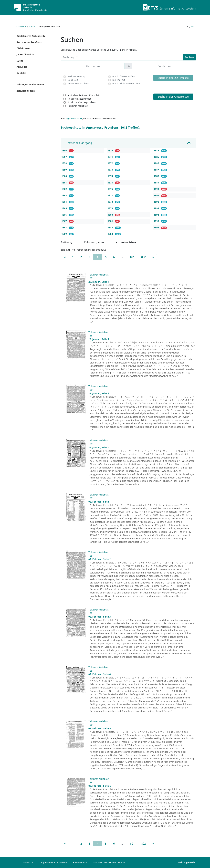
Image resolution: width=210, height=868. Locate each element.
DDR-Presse (23, 48)
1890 (157, 189)
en (192, 27)
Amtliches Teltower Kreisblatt (84, 95)
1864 (64, 202)
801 (132, 257)
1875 (111, 183)
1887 (157, 170)
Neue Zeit (73, 80)
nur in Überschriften (124, 76)
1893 (157, 208)
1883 (111, 234)
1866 (64, 215)
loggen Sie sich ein (74, 119)
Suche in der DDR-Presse (173, 78)
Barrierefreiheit (80, 862)
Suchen (189, 57)
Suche (32, 27)
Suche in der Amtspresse (173, 97)
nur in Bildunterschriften (126, 83)
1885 (157, 157)
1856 (64, 150)
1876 (111, 189)
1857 (64, 157)
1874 (111, 176)
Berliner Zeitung (76, 76)
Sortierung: (67, 242)
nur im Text (119, 80)
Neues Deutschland (78, 83)
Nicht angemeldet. (187, 862)
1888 (157, 176)
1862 (64, 189)
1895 (157, 221)
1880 (111, 215)
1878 (111, 202)
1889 (157, 183)
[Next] (153, 257)
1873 (111, 170)
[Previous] (65, 257)
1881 (111, 221)
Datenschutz (29, 862)
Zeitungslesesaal (26, 91)
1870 (111, 150)
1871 (111, 157)
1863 (64, 195)
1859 (64, 170)
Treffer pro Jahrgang (79, 143)
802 (143, 257)
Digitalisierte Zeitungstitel (31, 36)
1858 (64, 163)
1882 (111, 227)
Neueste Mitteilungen (79, 99)
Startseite (21, 27)
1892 (157, 202)
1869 (64, 234)
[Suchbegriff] (122, 57)
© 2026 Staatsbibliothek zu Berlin (109, 862)
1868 (64, 227)
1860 (64, 176)
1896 (157, 227)
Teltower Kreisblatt (78, 106)
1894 (157, 215)
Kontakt (21, 73)
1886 (157, 163)
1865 (64, 208)
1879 (111, 208)
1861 (64, 183)
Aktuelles (22, 67)
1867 (64, 221)
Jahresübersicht (25, 54)
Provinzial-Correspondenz (82, 102)
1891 (157, 195)
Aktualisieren (129, 242)
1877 (111, 195)
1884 (157, 150)
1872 (111, 163)
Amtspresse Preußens (29, 42)
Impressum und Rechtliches (54, 862)
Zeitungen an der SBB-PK (31, 84)
